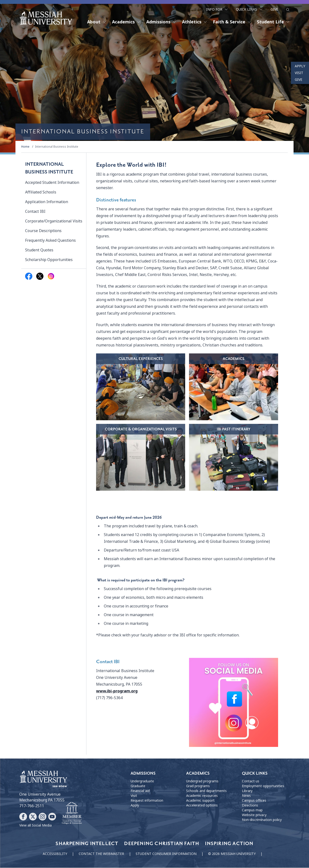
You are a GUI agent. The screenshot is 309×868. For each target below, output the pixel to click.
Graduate (138, 786)
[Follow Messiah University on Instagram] (42, 817)
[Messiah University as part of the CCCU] (72, 813)
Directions (250, 806)
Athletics (195, 22)
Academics (126, 22)
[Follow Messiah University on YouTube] (52, 817)
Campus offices (254, 801)
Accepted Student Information (52, 183)
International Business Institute (57, 147)
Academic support (200, 801)
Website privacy (254, 815)
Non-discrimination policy (262, 820)
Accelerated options (202, 806)
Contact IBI (35, 212)
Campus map (252, 811)
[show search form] (288, 9)
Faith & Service (232, 22)
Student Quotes (39, 250)
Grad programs (198, 786)
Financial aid (140, 791)
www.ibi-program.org (117, 692)
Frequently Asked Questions (50, 241)
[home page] (46, 18)
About (97, 22)
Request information (147, 801)
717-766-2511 (32, 806)
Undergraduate (142, 782)
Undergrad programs (202, 782)
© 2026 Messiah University (232, 854)
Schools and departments (206, 791)
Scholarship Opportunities (49, 260)
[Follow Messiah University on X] (33, 817)
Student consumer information (166, 854)
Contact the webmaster (101, 854)
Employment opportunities (263, 786)
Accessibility (55, 854)
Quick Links (249, 9)
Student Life (273, 22)
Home (25, 147)
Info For (217, 9)
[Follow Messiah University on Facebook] (23, 817)
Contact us (251, 782)
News (246, 796)
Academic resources (202, 796)
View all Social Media (35, 826)
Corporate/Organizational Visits (54, 221)
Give (274, 9)
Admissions (161, 22)
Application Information (47, 202)
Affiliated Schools (41, 192)
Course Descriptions (43, 231)
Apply (300, 66)
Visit (299, 73)
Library (247, 791)
